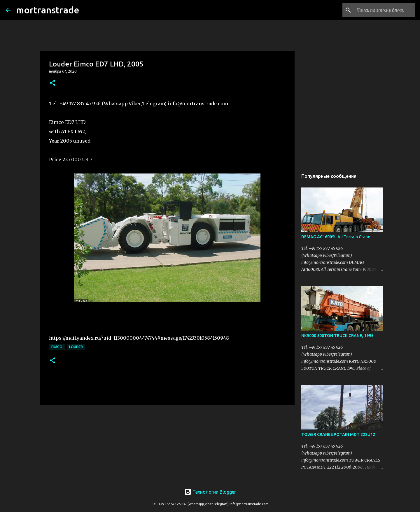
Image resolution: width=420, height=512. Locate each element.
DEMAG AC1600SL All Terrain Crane (336, 237)
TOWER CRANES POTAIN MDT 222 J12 (338, 434)
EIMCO (57, 347)
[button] (52, 83)
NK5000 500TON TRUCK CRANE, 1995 (337, 336)
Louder (76, 347)
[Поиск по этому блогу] (385, 10)
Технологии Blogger (210, 492)
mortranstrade (48, 10)
